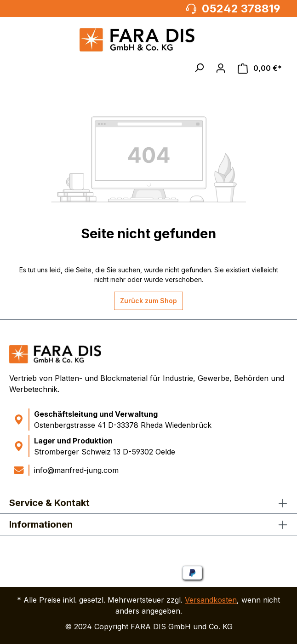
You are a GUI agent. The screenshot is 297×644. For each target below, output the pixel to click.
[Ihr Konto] (221, 68)
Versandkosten (211, 600)
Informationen (41, 524)
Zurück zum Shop (148, 301)
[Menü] (20, 68)
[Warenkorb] (260, 68)
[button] (199, 68)
